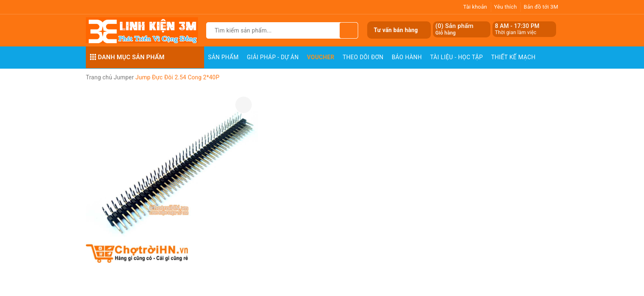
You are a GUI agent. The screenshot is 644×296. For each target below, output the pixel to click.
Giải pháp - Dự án (273, 57)
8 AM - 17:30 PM (517, 26)
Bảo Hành (407, 57)
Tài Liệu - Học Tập (457, 57)
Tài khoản (475, 7)
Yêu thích (506, 7)
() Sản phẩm (454, 29)
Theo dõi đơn (363, 57)
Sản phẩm (224, 57)
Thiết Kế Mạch (513, 57)
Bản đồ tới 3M (541, 7)
